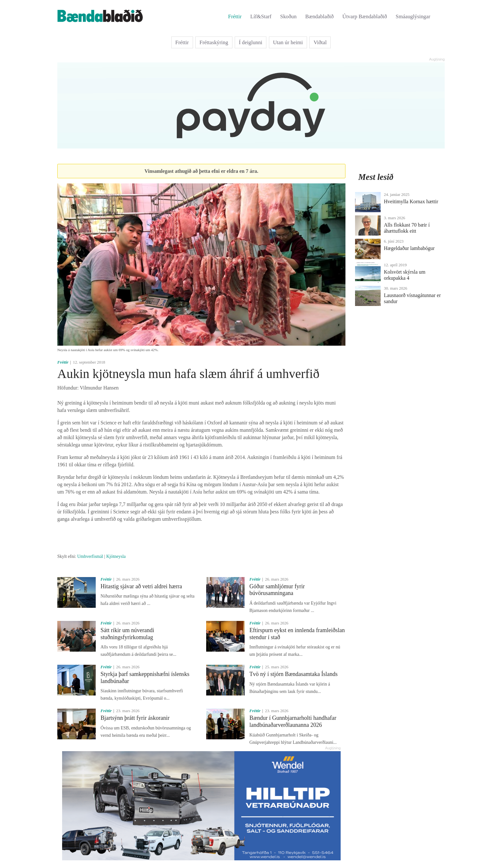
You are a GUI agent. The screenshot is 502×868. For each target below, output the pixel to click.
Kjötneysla (116, 556)
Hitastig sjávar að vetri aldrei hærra (141, 586)
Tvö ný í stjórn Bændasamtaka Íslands (293, 674)
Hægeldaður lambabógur (409, 248)
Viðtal (320, 42)
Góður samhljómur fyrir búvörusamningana (277, 590)
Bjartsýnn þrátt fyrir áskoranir (135, 718)
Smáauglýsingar (413, 16)
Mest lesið (376, 177)
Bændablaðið (320, 16)
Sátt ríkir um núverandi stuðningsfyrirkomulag (127, 634)
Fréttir (235, 16)
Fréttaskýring (214, 42)
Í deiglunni (251, 42)
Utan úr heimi (288, 42)
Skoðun (288, 16)
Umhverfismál (90, 556)
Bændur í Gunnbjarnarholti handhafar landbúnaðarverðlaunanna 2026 (293, 721)
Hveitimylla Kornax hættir (411, 201)
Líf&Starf (261, 16)
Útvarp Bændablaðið (364, 16)
